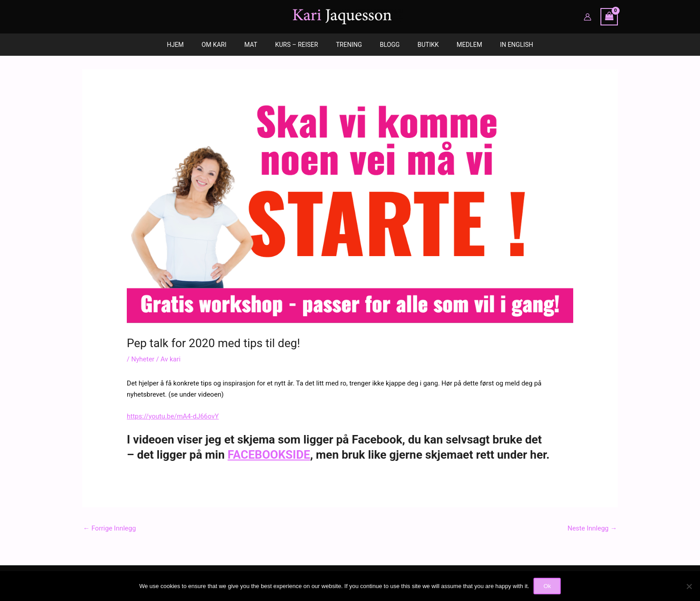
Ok (547, 586)
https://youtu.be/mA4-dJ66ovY (173, 416)
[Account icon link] (587, 17)
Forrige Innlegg (109, 528)
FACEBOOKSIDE (269, 455)
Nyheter (143, 359)
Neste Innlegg (592, 528)
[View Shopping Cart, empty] (609, 17)
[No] (689, 586)
